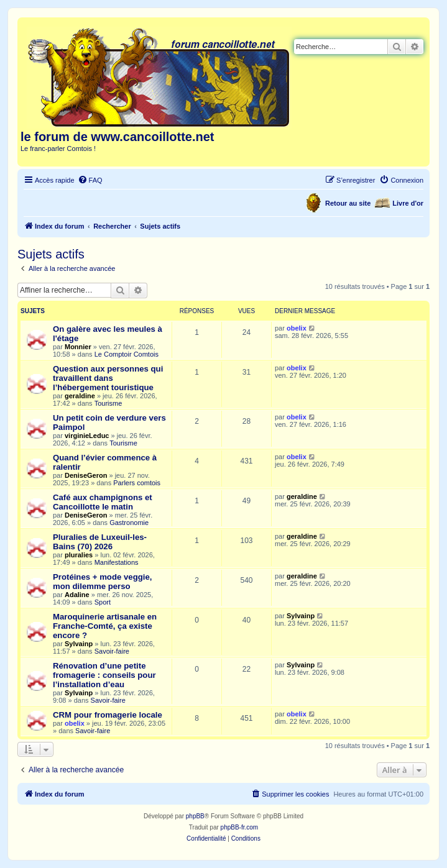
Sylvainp (79, 644)
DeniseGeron (86, 475)
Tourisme (108, 403)
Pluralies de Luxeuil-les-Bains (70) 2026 (100, 542)
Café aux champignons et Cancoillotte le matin (103, 502)
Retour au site (348, 203)
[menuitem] (90, 180)
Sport (103, 602)
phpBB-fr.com (240, 827)
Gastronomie (129, 523)
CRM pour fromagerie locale (108, 715)
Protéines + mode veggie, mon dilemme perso (102, 582)
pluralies (79, 555)
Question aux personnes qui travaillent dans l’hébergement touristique (108, 378)
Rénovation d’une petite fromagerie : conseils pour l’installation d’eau (104, 675)
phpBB (195, 816)
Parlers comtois (137, 483)
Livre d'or (408, 203)
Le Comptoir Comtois (127, 354)
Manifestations (117, 562)
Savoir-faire (112, 651)
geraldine (80, 396)
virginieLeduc (87, 436)
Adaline (77, 595)
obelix (297, 328)
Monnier (78, 347)
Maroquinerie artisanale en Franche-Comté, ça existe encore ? (105, 626)
